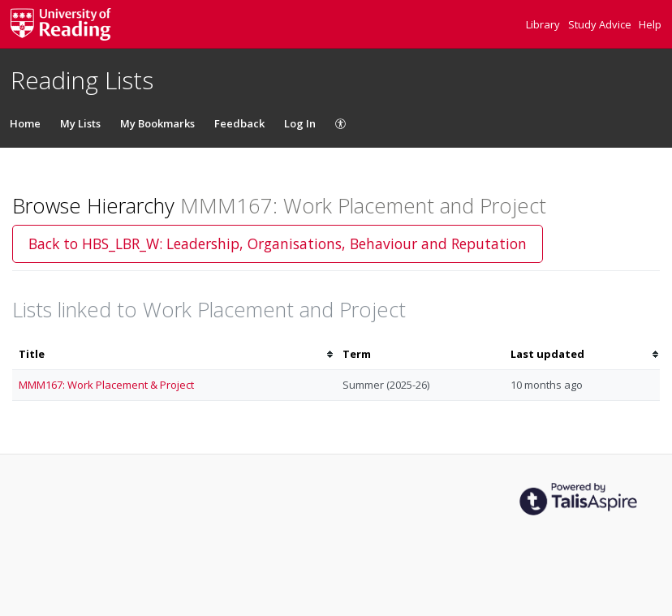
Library (544, 24)
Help (650, 24)
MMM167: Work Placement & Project (106, 385)
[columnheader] (174, 354)
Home (25, 123)
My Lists (80, 123)
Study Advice (601, 24)
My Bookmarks (157, 123)
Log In (300, 123)
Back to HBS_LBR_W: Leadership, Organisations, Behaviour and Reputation (278, 243)
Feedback (239, 123)
